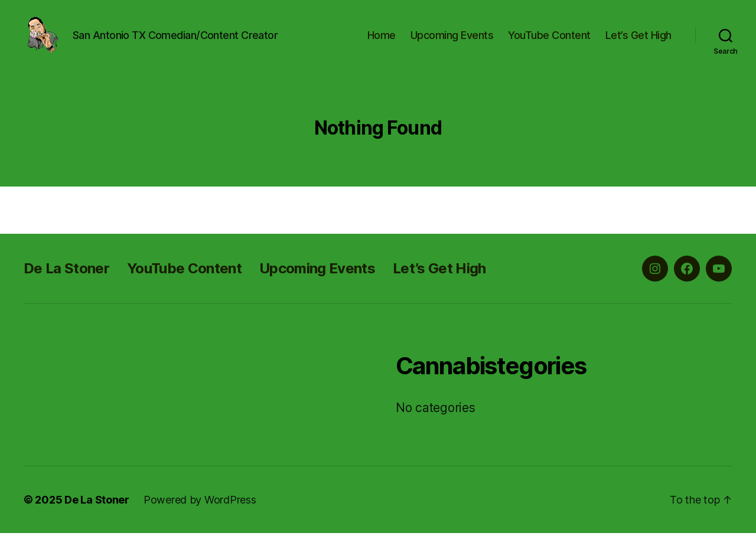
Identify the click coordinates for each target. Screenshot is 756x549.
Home (382, 43)
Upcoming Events (452, 43)
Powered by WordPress (200, 516)
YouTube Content (549, 43)
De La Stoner (66, 284)
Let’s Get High (638, 43)
